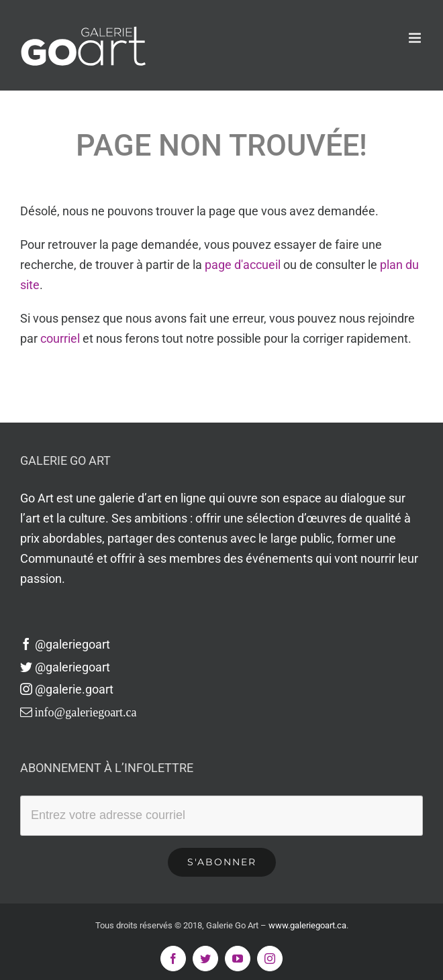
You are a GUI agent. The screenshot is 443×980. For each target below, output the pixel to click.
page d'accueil (243, 265)
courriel (60, 338)
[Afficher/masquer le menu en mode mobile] (416, 38)
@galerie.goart (67, 689)
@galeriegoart (65, 644)
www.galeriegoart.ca (307, 925)
